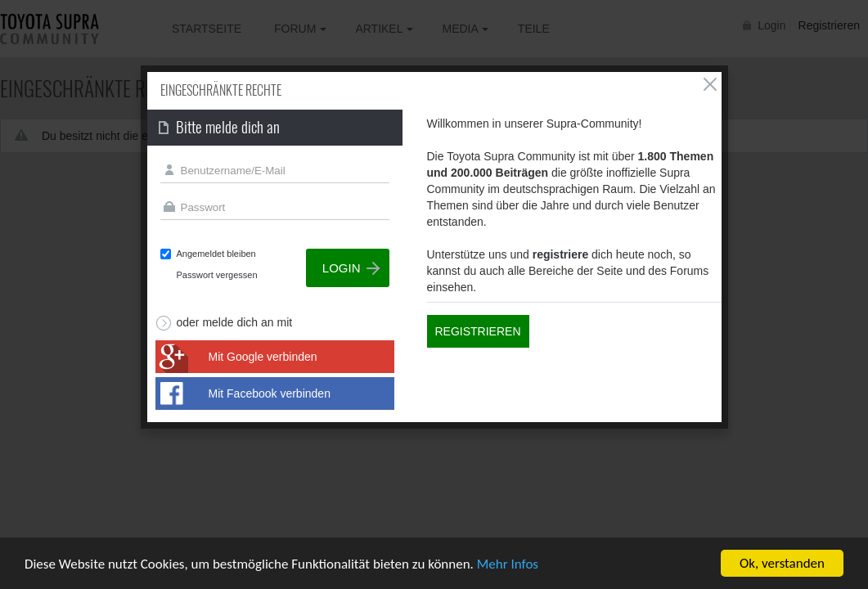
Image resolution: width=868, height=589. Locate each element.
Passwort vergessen (217, 275)
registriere (560, 254)
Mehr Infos (508, 565)
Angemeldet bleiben (216, 254)
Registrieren (478, 331)
